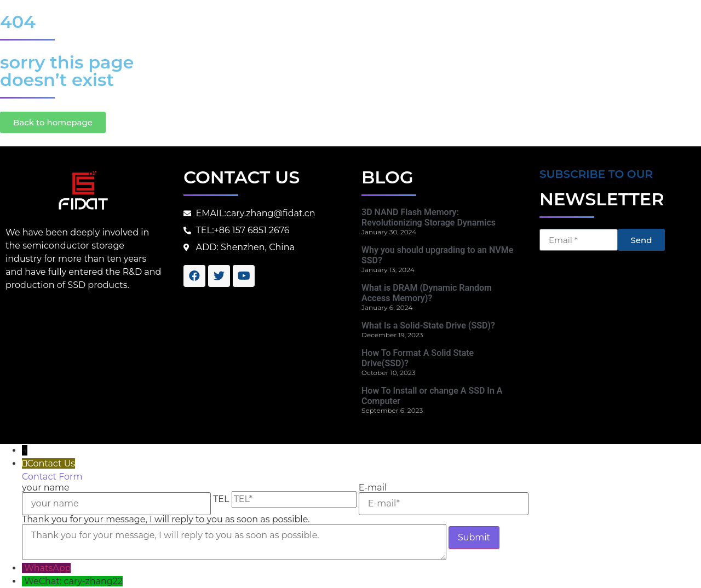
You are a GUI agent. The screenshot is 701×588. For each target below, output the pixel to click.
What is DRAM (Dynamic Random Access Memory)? (427, 293)
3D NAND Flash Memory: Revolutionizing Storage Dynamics (429, 217)
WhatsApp (47, 568)
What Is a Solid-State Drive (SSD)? (428, 325)
